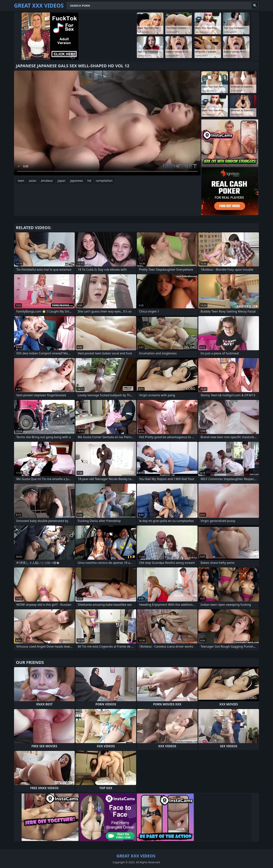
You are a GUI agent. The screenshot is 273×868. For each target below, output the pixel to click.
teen (21, 181)
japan (62, 181)
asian (33, 181)
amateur (47, 181)
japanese (76, 181)
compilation (104, 181)
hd (89, 181)
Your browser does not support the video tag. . (107, 123)
